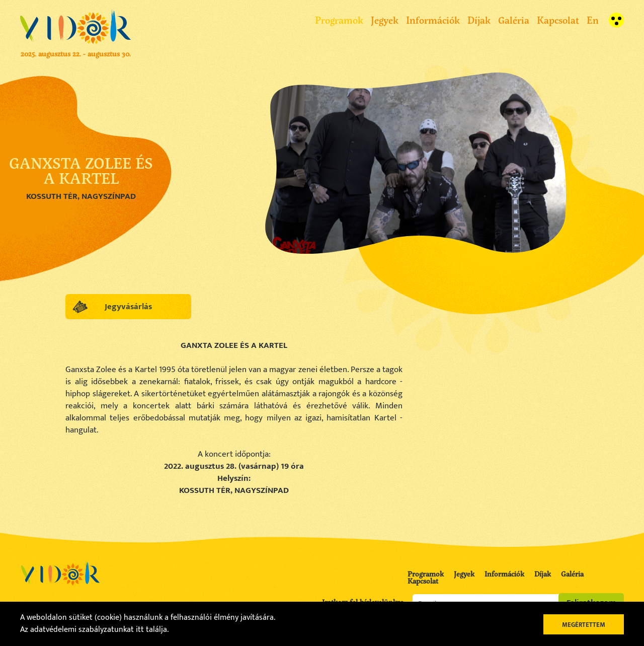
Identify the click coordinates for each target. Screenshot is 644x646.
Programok (339, 20)
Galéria (514, 20)
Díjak (479, 20)
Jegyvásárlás (128, 307)
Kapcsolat (558, 20)
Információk (433, 20)
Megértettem (584, 625)
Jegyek (385, 20)
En (593, 20)
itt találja (151, 630)
